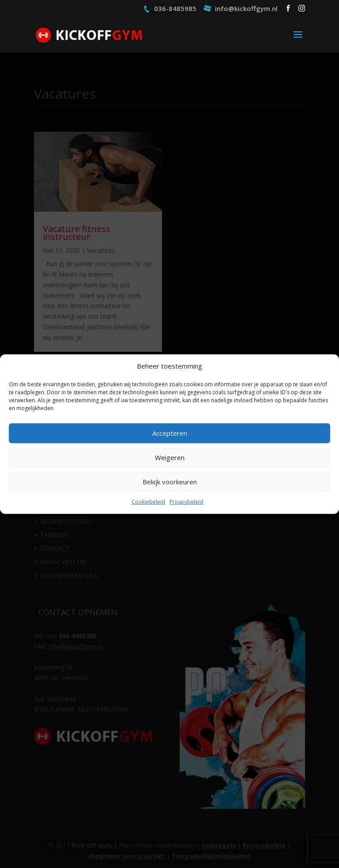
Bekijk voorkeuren (170, 482)
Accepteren (170, 433)
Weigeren (170, 457)
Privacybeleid (186, 502)
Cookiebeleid (148, 502)
